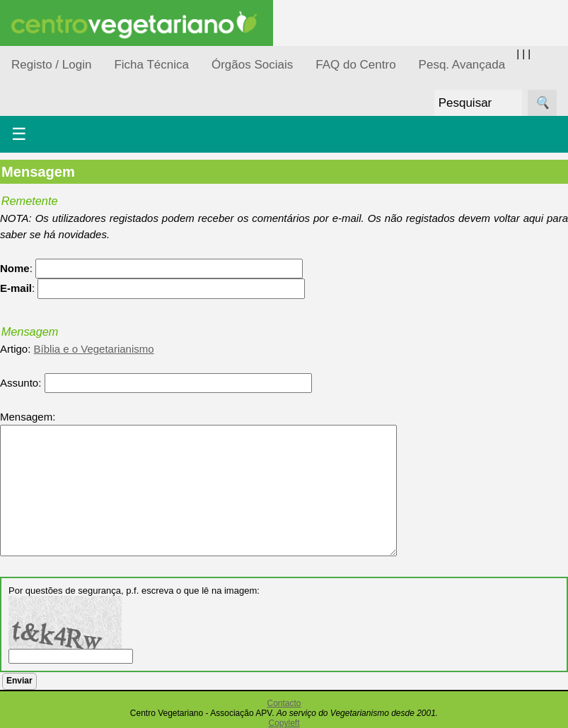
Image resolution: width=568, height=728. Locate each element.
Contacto (284, 703)
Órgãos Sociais (252, 65)
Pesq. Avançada (462, 65)
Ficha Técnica (151, 65)
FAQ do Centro (355, 65)
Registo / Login (51, 65)
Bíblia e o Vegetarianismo (94, 349)
